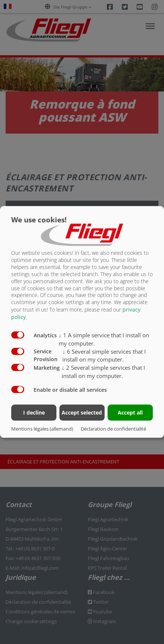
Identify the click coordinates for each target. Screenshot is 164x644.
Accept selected (82, 413)
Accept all (130, 413)
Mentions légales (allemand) (42, 429)
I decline (34, 413)
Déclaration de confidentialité (113, 429)
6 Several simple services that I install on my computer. (104, 356)
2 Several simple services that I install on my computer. (103, 372)
